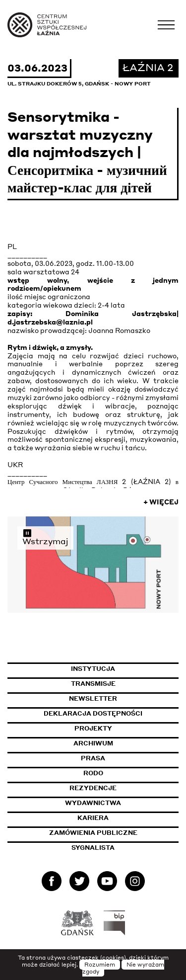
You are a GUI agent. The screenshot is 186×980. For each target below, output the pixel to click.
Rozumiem (100, 965)
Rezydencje (93, 788)
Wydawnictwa (93, 803)
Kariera (93, 818)
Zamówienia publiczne (114, 833)
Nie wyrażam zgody (124, 968)
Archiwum (93, 743)
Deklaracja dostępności (93, 713)
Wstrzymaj (45, 537)
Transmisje (125, 684)
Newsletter (93, 698)
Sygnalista (93, 848)
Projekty (93, 728)
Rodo (93, 773)
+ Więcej (161, 502)
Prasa (93, 758)
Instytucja (93, 669)
